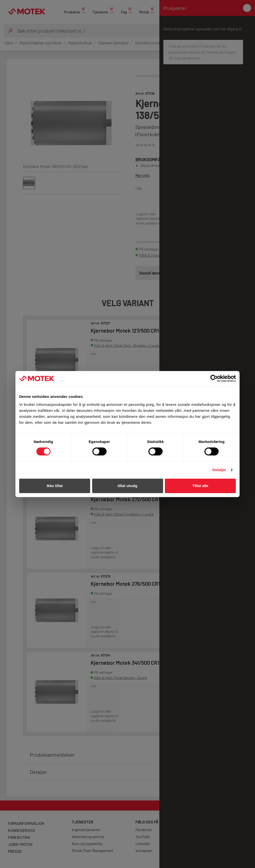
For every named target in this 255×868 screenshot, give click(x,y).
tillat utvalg (127, 486)
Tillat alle (200, 486)
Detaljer (219, 470)
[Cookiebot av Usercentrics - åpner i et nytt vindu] (214, 378)
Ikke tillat (55, 486)
